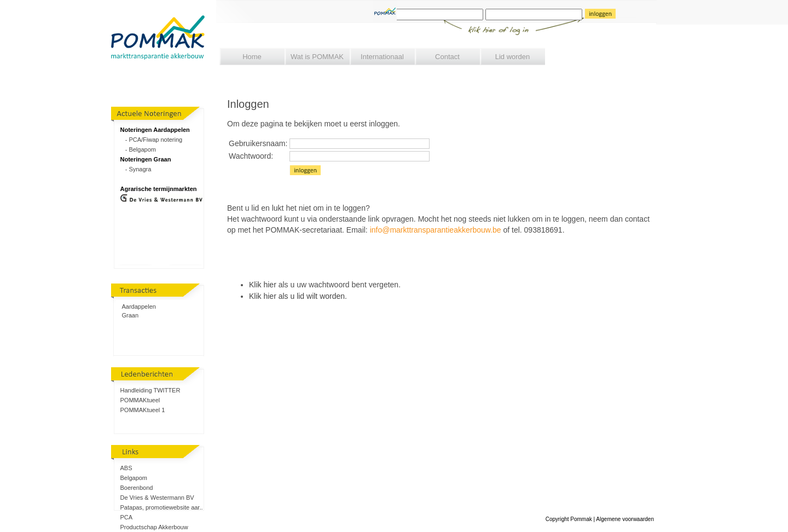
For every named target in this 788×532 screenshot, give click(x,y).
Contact (447, 57)
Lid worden (513, 57)
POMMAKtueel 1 (143, 410)
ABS (126, 468)
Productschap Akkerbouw (154, 527)
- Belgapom (138, 149)
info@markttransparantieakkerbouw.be (436, 230)
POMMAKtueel (140, 400)
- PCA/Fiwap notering (152, 140)
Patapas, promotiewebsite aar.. (162, 507)
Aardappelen (139, 307)
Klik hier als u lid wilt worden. (298, 296)
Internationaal (382, 57)
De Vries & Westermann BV (157, 498)
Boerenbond (137, 488)
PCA (127, 517)
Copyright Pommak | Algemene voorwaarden (600, 519)
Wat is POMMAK (317, 57)
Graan (131, 315)
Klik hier (263, 285)
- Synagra (136, 169)
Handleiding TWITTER (150, 390)
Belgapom (134, 478)
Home (252, 57)
